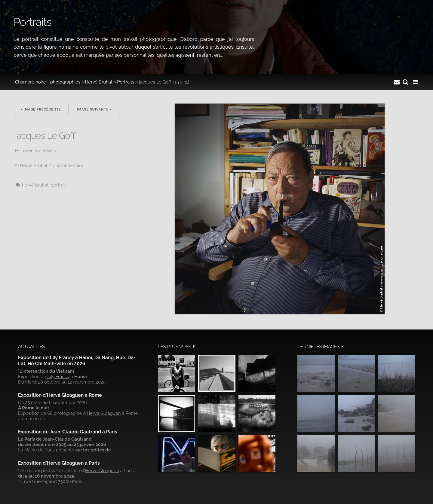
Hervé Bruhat (99, 82)
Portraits (126, 82)
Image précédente (41, 109)
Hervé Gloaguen (104, 413)
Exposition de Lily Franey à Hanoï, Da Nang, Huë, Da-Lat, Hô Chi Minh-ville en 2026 (77, 361)
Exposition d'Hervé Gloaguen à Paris (59, 463)
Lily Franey (58, 377)
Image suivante (94, 109)
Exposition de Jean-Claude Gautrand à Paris (68, 432)
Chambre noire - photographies (48, 82)
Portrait (58, 185)
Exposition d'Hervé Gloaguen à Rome (60, 395)
